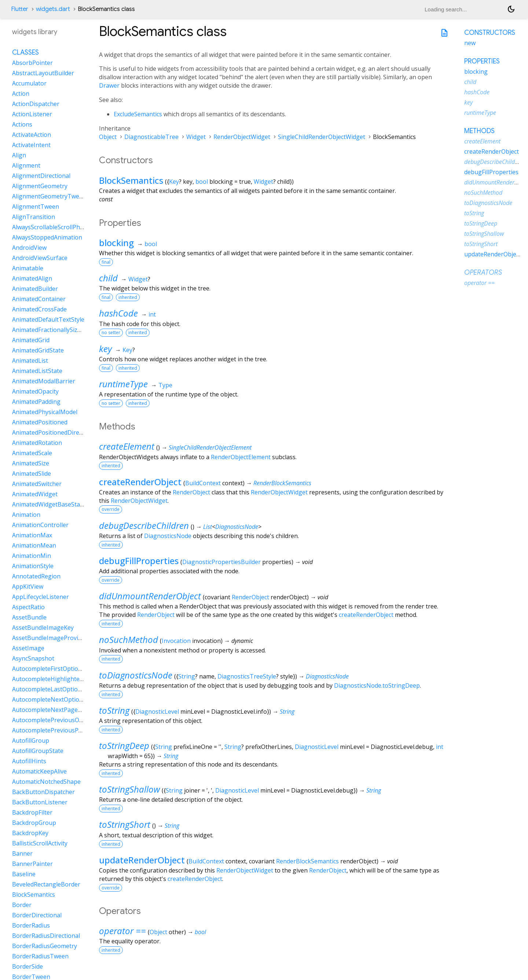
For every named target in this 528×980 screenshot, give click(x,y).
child (108, 278)
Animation (26, 515)
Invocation (176, 641)
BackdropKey (30, 833)
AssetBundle (29, 617)
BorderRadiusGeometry (45, 946)
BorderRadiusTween (40, 956)
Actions (22, 124)
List (208, 527)
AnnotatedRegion (36, 576)
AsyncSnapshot (33, 658)
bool (202, 182)
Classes (25, 52)
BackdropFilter (32, 812)
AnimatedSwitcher (37, 484)
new (470, 43)
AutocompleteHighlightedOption (57, 679)
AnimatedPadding (36, 402)
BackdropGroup (34, 823)
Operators (483, 273)
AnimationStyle (33, 566)
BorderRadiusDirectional (46, 936)
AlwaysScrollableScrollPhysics (52, 227)
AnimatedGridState (38, 350)
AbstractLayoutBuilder (43, 73)
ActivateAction (32, 135)
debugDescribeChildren (144, 525)
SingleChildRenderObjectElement (210, 447)
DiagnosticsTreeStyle (247, 676)
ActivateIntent (31, 145)
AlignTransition (34, 217)
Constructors (490, 33)
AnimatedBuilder (35, 289)
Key (174, 182)
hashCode (118, 313)
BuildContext (203, 483)
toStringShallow (129, 789)
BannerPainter (32, 864)
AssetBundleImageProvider (50, 638)
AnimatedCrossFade (39, 309)
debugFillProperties (139, 561)
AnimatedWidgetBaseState (49, 504)
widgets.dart (53, 9)
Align (19, 155)
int (152, 314)
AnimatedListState (37, 371)
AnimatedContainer (39, 299)
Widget (196, 137)
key (105, 349)
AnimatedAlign (32, 278)
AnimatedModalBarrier (44, 381)
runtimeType (123, 384)
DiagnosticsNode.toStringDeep (377, 685)
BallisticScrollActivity (40, 843)
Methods (479, 131)
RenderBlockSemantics (282, 483)
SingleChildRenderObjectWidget (322, 137)
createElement (127, 446)
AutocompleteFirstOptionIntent (55, 669)
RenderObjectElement (241, 457)
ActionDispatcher (36, 104)
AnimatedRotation (37, 443)
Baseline (24, 874)
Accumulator (29, 83)
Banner (22, 853)
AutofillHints (29, 761)
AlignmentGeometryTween (49, 196)
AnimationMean (34, 545)
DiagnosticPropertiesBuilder (221, 562)
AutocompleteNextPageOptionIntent (63, 710)
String (187, 676)
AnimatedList (30, 361)
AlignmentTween (36, 206)
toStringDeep (124, 745)
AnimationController (40, 525)
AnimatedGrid (31, 340)
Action (21, 94)
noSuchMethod (129, 639)
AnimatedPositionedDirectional (55, 432)
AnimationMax (32, 535)
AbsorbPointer (32, 63)
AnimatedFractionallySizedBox (53, 330)
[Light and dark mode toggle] (511, 9)
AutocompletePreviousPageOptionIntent (68, 730)
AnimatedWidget (35, 494)
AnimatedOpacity (35, 391)
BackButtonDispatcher (43, 792)
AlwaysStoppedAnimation (47, 237)
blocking (116, 243)
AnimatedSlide (32, 473)
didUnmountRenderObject (150, 596)
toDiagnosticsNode (136, 675)
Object (108, 137)
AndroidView (29, 248)
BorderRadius (31, 925)
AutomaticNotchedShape (46, 782)
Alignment (26, 165)
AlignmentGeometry (40, 186)
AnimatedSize (31, 463)
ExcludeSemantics (138, 114)
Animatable (28, 268)
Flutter (20, 9)
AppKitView (28, 586)
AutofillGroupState (38, 751)
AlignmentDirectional (41, 176)
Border (22, 905)
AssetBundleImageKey (43, 628)
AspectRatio (28, 607)
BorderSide (27, 966)
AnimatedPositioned (40, 422)
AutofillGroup (31, 741)
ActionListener (32, 114)
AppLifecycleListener (41, 597)
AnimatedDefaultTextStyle (48, 319)
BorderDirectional (37, 915)
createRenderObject (140, 482)
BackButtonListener (40, 802)
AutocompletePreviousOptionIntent (61, 720)
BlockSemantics (131, 180)
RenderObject (191, 492)
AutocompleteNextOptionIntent (56, 699)
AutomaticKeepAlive (39, 771)
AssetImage (28, 648)
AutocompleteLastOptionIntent (55, 689)
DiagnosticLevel (157, 712)
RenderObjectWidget (242, 137)
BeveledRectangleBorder (46, 884)
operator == (122, 931)
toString (114, 710)
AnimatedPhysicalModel (45, 412)
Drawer (109, 85)
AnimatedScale (32, 453)
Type (165, 385)
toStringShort (125, 824)
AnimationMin (32, 556)
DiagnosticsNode (237, 527)
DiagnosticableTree (151, 137)
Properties (482, 61)
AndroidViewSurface (40, 258)
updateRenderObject (142, 860)
